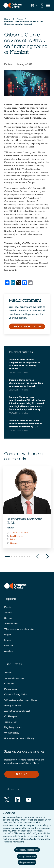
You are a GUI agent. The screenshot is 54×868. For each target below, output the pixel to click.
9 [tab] (30, 556)
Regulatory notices (13, 727)
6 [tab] (22, 556)
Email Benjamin (17, 536)
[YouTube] (29, 800)
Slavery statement (13, 705)
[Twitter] (7, 800)
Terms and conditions (14, 678)
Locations (9, 645)
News (20, 19)
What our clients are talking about (20, 629)
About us (8, 651)
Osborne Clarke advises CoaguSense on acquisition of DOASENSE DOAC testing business (24, 364)
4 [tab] (17, 556)
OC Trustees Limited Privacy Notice (21, 700)
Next (48, 556)
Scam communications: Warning (19, 738)
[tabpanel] (27, 507)
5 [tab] (19, 556)
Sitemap (8, 672)
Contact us (9, 683)
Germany (14, 543)
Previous (37, 556)
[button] (34, 5)
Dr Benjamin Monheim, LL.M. (25, 521)
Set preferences (27, 862)
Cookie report (11, 716)
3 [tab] (14, 556)
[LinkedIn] (17, 800)
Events (7, 640)
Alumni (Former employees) (17, 711)
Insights (8, 634)
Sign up (22, 774)
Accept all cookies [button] (27, 857)
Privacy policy (11, 689)
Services (8, 618)
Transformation (11, 623)
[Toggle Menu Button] (48, 5)
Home (7, 19)
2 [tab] (12, 556)
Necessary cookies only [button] (27, 850)
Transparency (11, 722)
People (7, 607)
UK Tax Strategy (12, 733)
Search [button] (42, 5)
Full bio (13, 539)
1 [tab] (7, 556)
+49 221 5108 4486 (19, 533)
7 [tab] (25, 556)
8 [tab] (27, 556)
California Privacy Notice (16, 694)
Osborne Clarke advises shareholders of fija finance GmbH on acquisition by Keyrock (27, 383)
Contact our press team (27, 326)
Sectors (8, 613)
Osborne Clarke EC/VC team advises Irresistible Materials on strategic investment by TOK (25, 424)
